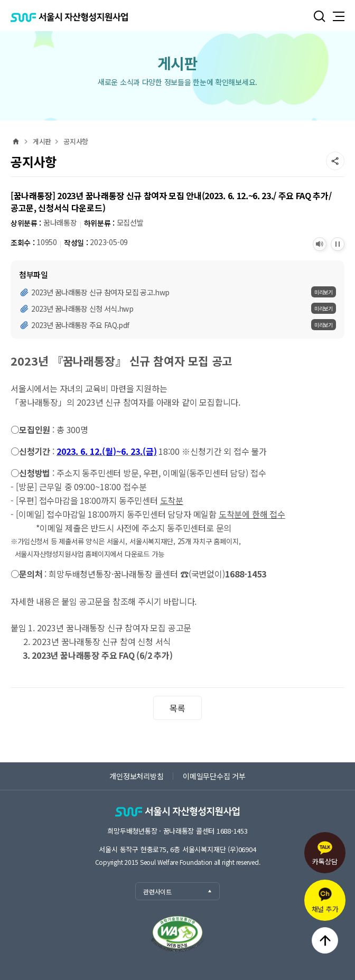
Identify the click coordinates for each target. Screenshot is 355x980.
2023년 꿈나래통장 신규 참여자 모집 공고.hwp (100, 292)
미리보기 (324, 292)
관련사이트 (178, 892)
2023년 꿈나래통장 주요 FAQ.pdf (80, 325)
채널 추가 (325, 900)
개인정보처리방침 (136, 776)
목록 (177, 708)
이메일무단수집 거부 (214, 776)
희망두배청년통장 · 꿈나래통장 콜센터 (177, 831)
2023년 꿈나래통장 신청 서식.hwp (82, 309)
